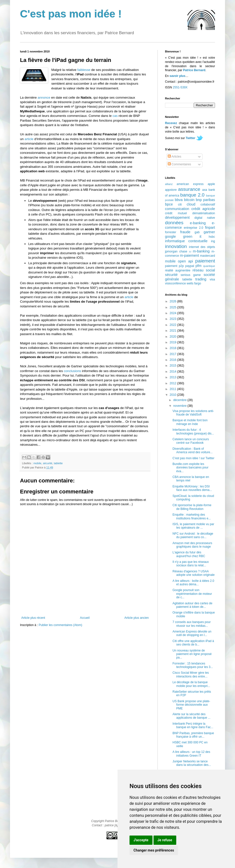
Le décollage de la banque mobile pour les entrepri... (191, 684)
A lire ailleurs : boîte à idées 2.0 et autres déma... (193, 583)
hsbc (212, 237)
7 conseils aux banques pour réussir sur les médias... (192, 624)
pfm (198, 266)
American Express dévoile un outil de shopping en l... (192, 633)
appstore (171, 190)
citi (180, 205)
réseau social (204, 270)
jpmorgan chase (176, 251)
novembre (180, 406)
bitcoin (189, 200)
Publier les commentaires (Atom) (60, 625)
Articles (174, 157)
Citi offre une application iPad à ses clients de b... (193, 643)
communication (177, 209)
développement (177, 217)
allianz (169, 184)
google (170, 236)
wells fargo (194, 283)
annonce (44, 98)
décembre (180, 400)
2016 (173, 360)
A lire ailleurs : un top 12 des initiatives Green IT (191, 754)
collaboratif (208, 205)
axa (205, 190)
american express (190, 184)
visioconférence (175, 283)
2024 (173, 313)
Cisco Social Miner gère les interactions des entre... (191, 674)
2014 (173, 372)
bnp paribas (205, 200)
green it (192, 236)
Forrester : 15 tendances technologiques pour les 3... (193, 665)
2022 (173, 325)
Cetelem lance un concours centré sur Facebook (191, 441)
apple (211, 184)
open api (185, 261)
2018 (173, 348)
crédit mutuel (176, 213)
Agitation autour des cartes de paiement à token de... (192, 605)
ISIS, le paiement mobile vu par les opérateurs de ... (193, 526)
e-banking (198, 223)
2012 (173, 383)
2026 (173, 301)
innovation (176, 246)
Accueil (85, 618)
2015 (173, 366)
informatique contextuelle (186, 241)
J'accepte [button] (141, 840)
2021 (173, 331)
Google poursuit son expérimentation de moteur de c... (192, 594)
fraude (185, 232)
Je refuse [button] (165, 840)
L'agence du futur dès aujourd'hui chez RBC (189, 554)
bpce (169, 204)
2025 (173, 307)
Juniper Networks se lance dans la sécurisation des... (192, 763)
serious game (191, 275)
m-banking (201, 251)
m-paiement (189, 255)
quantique (209, 266)
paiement (205, 261)
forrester (171, 232)
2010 (173, 395)
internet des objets (202, 247)
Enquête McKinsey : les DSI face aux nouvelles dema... (192, 488)
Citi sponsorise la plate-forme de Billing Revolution (192, 507)
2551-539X (180, 87)
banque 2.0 (192, 195)
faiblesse (84, 70)
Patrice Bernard (194, 70)
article (29, 139)
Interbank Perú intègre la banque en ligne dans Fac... (193, 725)
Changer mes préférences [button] (154, 850)
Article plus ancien (137, 618)
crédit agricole (203, 209)
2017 (173, 354)
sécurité (47, 463)
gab (197, 232)
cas (115, 116)
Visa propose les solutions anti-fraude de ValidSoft (193, 413)
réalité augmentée (178, 270)
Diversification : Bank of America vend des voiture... (192, 450)
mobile (37, 463)
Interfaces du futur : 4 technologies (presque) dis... (193, 432)
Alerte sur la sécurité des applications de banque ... (191, 716)
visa (212, 279)
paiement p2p (174, 266)
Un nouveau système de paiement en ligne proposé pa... (192, 654)
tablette (58, 463)
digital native (205, 218)
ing (213, 241)
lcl (190, 252)
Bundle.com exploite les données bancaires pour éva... (190, 468)
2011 (173, 389)
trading (201, 279)
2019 (173, 342)
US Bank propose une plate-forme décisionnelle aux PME (191, 705)
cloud (191, 204)
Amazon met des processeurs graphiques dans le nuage (192, 545)
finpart (210, 227)
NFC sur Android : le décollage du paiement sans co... (193, 535)
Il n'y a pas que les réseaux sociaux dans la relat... (191, 564)
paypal (190, 266)
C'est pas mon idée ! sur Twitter (193, 458)
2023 (173, 319)
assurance (189, 189)
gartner (209, 232)
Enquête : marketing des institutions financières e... (192, 516)
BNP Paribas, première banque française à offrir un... (193, 735)
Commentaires (179, 164)
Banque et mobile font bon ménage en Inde (190, 422)
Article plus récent (33, 618)
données (174, 223)
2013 (173, 377)
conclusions (72, 371)
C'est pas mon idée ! (71, 14)
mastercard (207, 256)
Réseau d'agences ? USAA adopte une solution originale (193, 573)
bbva (179, 200)
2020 (173, 337)
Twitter (190, 138)
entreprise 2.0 (193, 228)
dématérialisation (204, 213)
